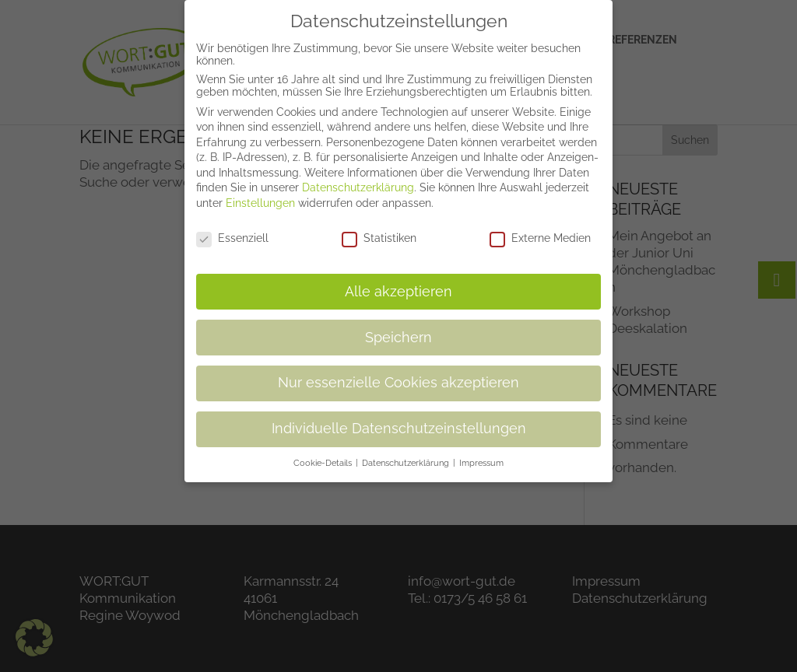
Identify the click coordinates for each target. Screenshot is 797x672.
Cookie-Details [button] (324, 455)
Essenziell (232, 230)
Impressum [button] (481, 455)
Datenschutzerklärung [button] (407, 455)
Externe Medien (540, 230)
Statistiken (379, 230)
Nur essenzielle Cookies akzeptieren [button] (398, 375)
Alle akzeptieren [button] (398, 283)
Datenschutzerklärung (358, 180)
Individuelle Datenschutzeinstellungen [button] (399, 421)
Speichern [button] (398, 329)
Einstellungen (260, 195)
